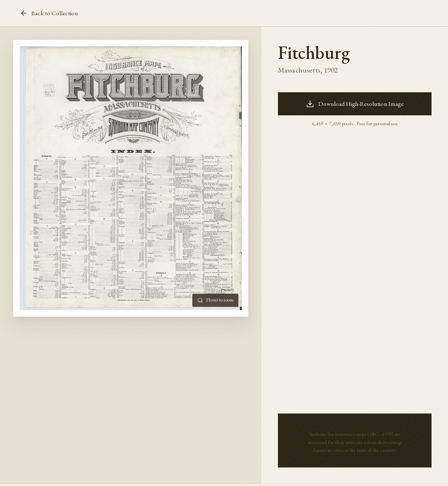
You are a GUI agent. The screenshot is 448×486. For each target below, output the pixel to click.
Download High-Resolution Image (355, 104)
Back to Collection (49, 13)
